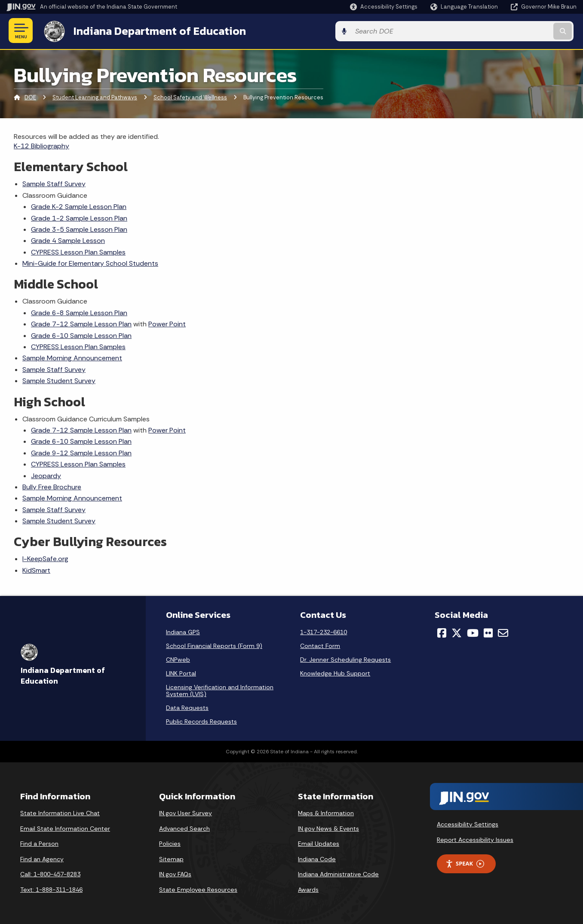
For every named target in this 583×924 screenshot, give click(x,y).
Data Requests (187, 707)
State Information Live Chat (60, 812)
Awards (308, 889)
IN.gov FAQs (175, 873)
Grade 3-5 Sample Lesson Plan (79, 228)
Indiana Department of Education (156, 31)
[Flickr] (488, 632)
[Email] (503, 632)
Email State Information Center (65, 827)
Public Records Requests (201, 721)
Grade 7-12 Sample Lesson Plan (81, 323)
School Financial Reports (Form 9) (214, 645)
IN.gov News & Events (328, 827)
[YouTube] (473, 632)
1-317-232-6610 (324, 631)
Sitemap (171, 858)
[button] (384, 7)
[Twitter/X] (457, 632)
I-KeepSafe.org (45, 558)
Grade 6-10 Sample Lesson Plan (81, 334)
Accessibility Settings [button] (468, 823)
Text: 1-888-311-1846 (51, 889)
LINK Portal (181, 672)
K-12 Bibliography (41, 145)
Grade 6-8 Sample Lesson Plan (79, 312)
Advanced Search (184, 827)
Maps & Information (326, 812)
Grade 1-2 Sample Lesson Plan (79, 217)
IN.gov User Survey (186, 812)
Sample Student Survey (59, 380)
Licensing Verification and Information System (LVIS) (220, 690)
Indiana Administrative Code (338, 873)
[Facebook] (442, 632)
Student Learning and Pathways (95, 97)
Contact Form (320, 645)
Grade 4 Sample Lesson (68, 240)
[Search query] (511, 31)
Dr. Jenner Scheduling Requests (345, 659)
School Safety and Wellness (190, 97)
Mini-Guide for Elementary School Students (90, 262)
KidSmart (36, 569)
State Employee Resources (198, 889)
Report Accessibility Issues (475, 838)
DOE (30, 97)
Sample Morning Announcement (72, 357)
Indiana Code (317, 858)
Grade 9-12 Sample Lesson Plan (81, 452)
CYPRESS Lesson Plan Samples (78, 251)
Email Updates (319, 843)
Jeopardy (46, 474)
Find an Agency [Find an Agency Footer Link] (42, 858)
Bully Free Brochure (52, 486)
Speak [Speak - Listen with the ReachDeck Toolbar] (465, 863)
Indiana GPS (183, 631)
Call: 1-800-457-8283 (50, 873)
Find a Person (39, 843)
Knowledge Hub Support (335, 672)
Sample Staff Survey (54, 183)
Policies (170, 843)
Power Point (167, 323)
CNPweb (178, 659)
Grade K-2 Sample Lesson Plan (79, 206)
